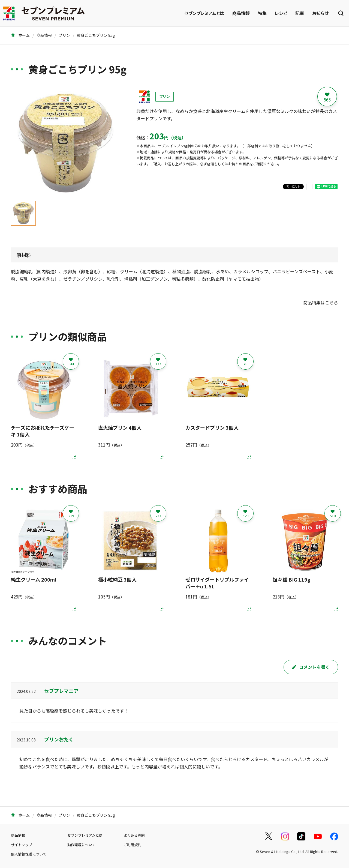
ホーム (20, 35)
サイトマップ (22, 845)
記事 (300, 13)
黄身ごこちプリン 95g (96, 35)
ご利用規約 (132, 845)
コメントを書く (311, 667)
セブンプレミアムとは (204, 13)
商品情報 (241, 13)
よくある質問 (134, 835)
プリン (64, 35)
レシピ (281, 13)
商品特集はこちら (321, 303)
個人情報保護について (29, 854)
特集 (262, 13)
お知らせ (320, 13)
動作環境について (82, 845)
